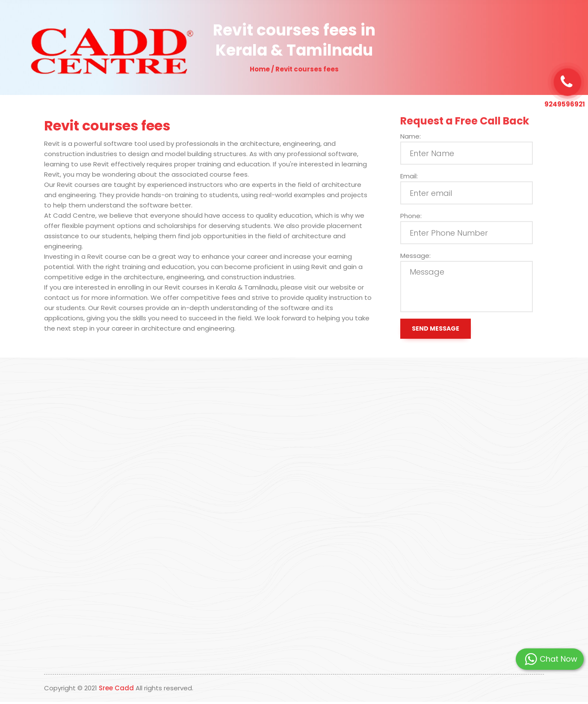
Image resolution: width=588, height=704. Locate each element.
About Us (256, 20)
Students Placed (392, 20)
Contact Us (442, 20)
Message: (423, 256)
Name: (418, 136)
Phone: (419, 216)
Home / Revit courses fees (294, 69)
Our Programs (335, 20)
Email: (417, 176)
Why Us (290, 20)
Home (223, 20)
